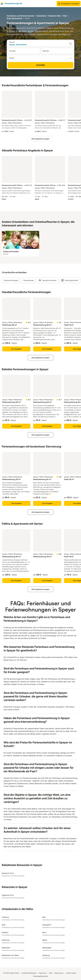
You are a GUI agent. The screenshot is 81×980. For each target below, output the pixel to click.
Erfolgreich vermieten (69, 4)
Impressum (43, 973)
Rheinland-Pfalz (55, 16)
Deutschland (41, 16)
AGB (50, 973)
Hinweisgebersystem (40, 976)
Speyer (27, 18)
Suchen (40, 65)
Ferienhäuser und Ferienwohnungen (21, 16)
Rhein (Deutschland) (15, 18)
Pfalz (65, 16)
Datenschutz (59, 973)
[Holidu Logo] (11, 4)
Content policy (71, 973)
